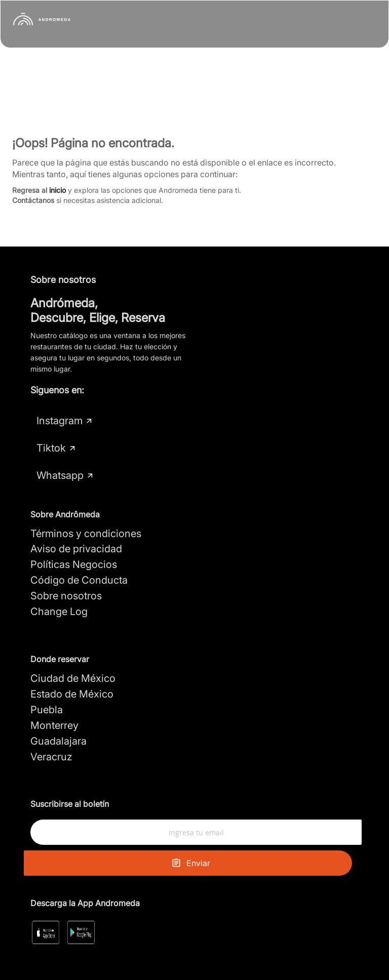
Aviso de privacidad (76, 521)
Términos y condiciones (86, 506)
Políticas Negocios (74, 537)
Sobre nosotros (66, 568)
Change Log (59, 584)
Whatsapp (65, 448)
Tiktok (128, 421)
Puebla (47, 682)
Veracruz (51, 729)
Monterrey (54, 698)
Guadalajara (59, 713)
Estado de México (72, 667)
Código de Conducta (79, 553)
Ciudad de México (73, 651)
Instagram (65, 421)
